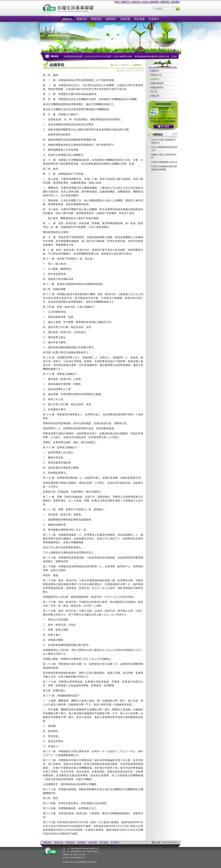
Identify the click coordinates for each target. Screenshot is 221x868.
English (145, 2)
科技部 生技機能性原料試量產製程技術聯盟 (164, 168)
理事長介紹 (156, 75)
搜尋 (178, 8)
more (175, 134)
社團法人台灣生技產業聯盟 (79, 10)
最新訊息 (82, 19)
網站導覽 (154, 2)
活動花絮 (125, 19)
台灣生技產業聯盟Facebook (164, 162)
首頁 (117, 2)
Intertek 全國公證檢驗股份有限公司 (163, 141)
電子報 (154, 92)
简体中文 (136, 2)
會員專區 (175, 2)
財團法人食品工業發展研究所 (164, 156)
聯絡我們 (165, 2)
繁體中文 (125, 2)
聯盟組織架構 (157, 83)
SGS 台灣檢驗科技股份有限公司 (164, 149)
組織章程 (155, 79)
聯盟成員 (96, 19)
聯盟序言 (155, 71)
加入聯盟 (165, 127)
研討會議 (139, 19)
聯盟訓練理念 (157, 87)
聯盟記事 (155, 96)
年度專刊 (154, 19)
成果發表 (111, 19)
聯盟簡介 (68, 19)
